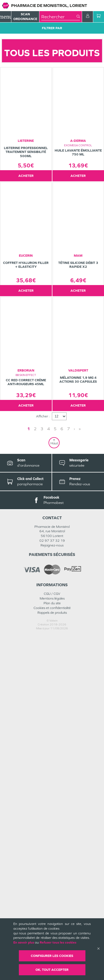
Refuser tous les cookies (58, 942)
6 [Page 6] (62, 773)
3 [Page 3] (42, 773)
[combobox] (59, 17)
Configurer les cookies (52, 956)
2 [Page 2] (35, 773)
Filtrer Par (52, 28)
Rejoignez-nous (52, 890)
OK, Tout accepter (52, 970)
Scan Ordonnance (25, 17)
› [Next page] (74, 773)
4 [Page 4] (49, 773)
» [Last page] (80, 773)
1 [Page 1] (29, 773)
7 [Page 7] (69, 773)
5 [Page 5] (55, 773)
